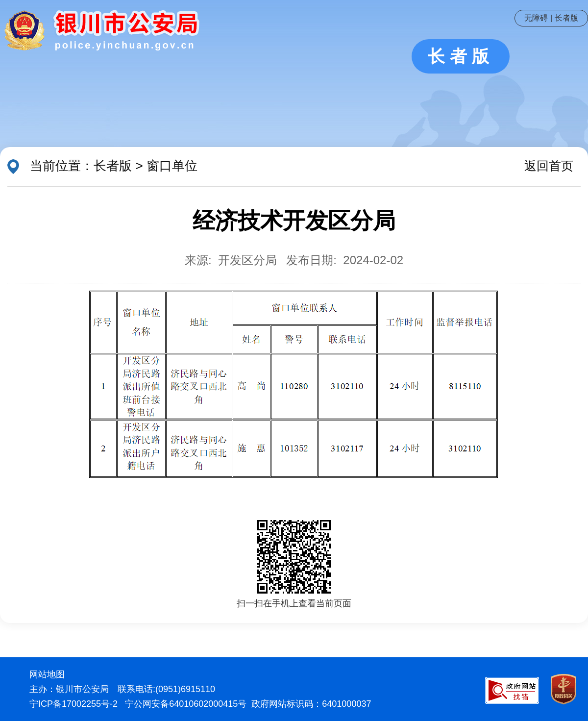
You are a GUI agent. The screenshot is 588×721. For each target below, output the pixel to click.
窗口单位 (172, 166)
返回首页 (549, 166)
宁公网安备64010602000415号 (186, 704)
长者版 (566, 18)
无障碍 (536, 18)
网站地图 (47, 674)
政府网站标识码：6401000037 (311, 704)
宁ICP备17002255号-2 (73, 704)
